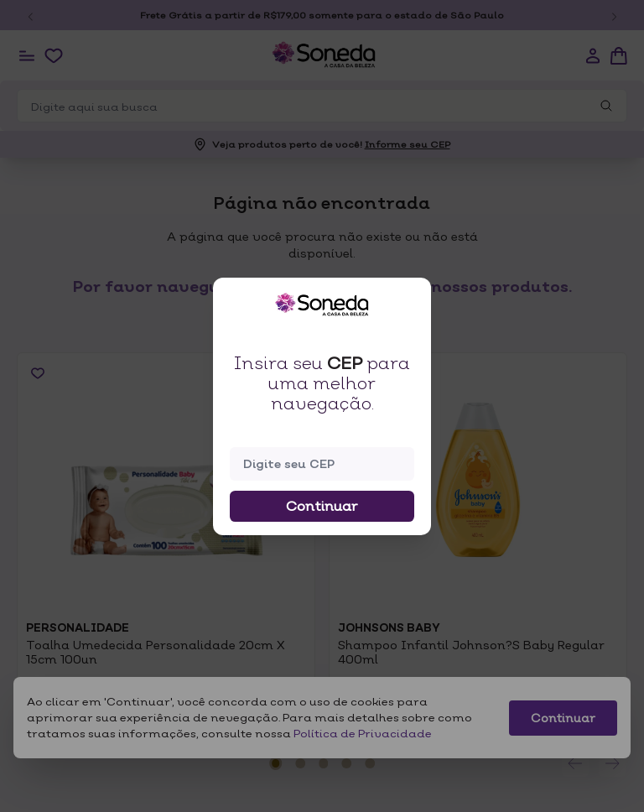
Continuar (322, 506)
